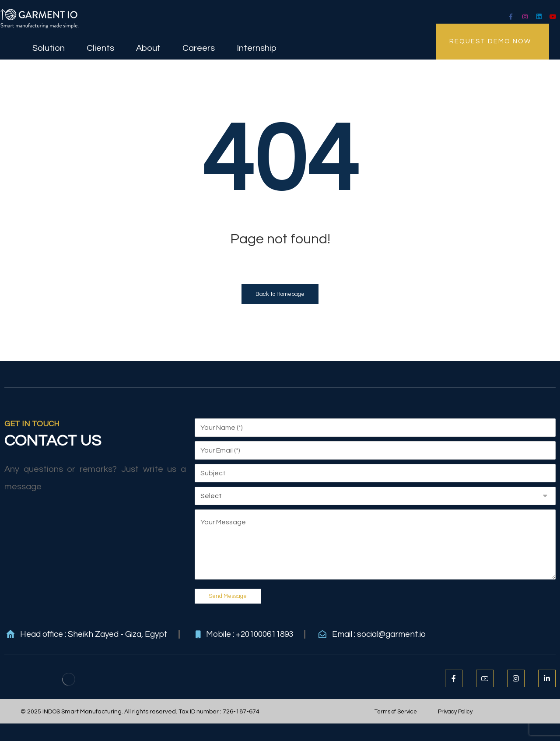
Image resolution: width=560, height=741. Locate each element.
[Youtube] (553, 17)
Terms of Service (396, 712)
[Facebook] (454, 678)
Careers (199, 47)
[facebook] (511, 17)
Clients (100, 47)
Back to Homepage (280, 294)
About (148, 47)
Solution (49, 47)
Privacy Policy (455, 712)
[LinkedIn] (539, 17)
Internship (257, 47)
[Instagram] (525, 17)
